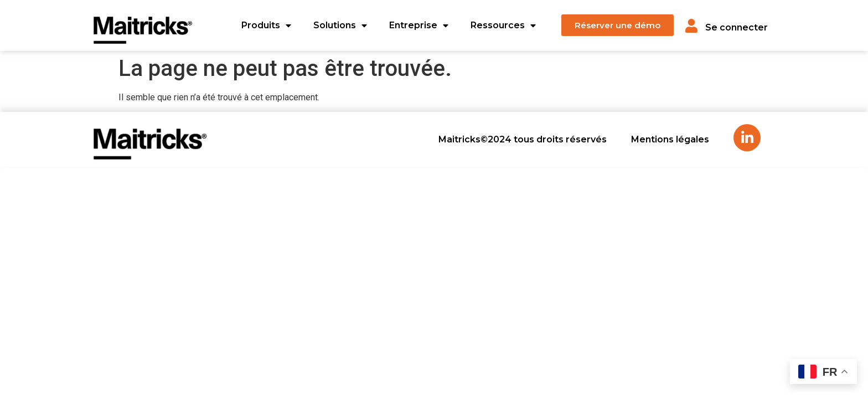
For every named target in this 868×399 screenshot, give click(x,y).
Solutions (340, 25)
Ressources (503, 25)
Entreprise (419, 25)
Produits (266, 25)
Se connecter (737, 27)
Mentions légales (670, 139)
